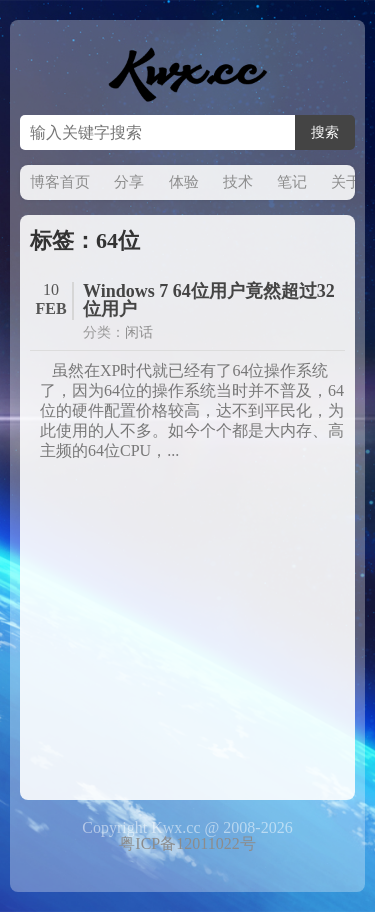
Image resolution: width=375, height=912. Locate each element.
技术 (238, 182)
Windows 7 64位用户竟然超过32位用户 (209, 300)
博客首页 (60, 182)
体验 (184, 182)
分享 (129, 182)
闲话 (139, 332)
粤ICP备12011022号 (187, 843)
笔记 (292, 182)
